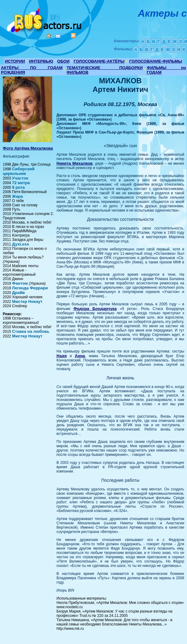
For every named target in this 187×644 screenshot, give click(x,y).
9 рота (18, 187)
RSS (73, 35)
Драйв (18, 293)
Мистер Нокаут (27, 301)
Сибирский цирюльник (19, 171)
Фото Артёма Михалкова (28, 148)
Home (49, 36)
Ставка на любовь (31, 331)
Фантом (20, 283)
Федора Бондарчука (95, 309)
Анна (80, 356)
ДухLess (21, 244)
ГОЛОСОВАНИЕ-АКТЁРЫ (99, 61)
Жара (17, 196)
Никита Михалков (75, 163)
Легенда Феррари (30, 288)
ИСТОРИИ (15, 61)
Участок (20, 178)
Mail (58, 36)
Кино (45, 19)
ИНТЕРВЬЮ (41, 61)
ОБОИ (63, 61)
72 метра (21, 183)
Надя (62, 356)
